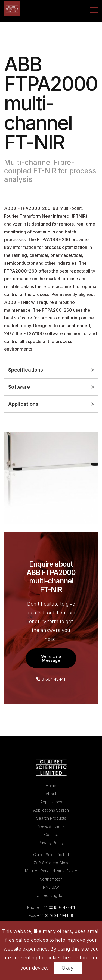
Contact (51, 834)
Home (51, 786)
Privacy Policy (51, 843)
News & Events (51, 826)
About (51, 794)
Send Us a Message (51, 658)
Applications (51, 802)
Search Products (51, 818)
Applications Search (51, 810)
